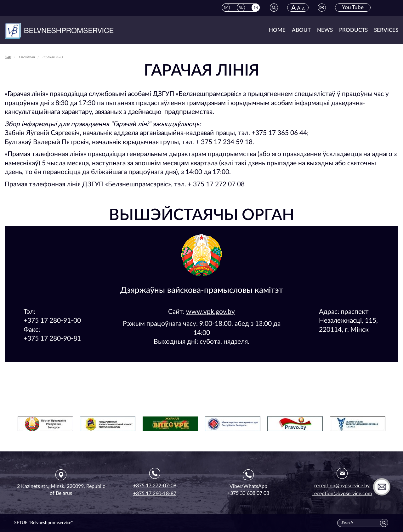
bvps (8, 57)
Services (386, 30)
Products (353, 30)
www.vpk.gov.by (210, 312)
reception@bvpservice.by (342, 486)
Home (277, 30)
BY (226, 8)
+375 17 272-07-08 (155, 486)
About (301, 30)
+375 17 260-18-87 (155, 494)
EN (256, 8)
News (325, 30)
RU (241, 8)
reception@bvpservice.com (342, 494)
